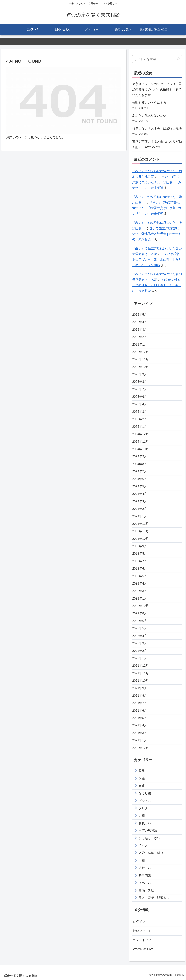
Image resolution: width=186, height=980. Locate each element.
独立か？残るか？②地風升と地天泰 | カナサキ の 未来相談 (157, 285)
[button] (179, 59)
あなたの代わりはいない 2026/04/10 (151, 118)
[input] (157, 59)
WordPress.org (143, 949)
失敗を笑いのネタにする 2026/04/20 (151, 105)
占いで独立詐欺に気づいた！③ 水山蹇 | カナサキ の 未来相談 (157, 260)
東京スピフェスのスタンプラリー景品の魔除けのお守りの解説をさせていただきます (157, 90)
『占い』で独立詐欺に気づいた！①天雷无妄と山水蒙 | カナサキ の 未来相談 (157, 208)
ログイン (139, 922)
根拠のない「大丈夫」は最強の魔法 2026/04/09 (157, 131)
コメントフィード (145, 940)
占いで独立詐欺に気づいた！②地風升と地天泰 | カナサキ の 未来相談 (158, 234)
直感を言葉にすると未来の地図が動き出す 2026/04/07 (157, 144)
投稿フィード (142, 931)
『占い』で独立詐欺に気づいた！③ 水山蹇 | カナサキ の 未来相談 (157, 182)
